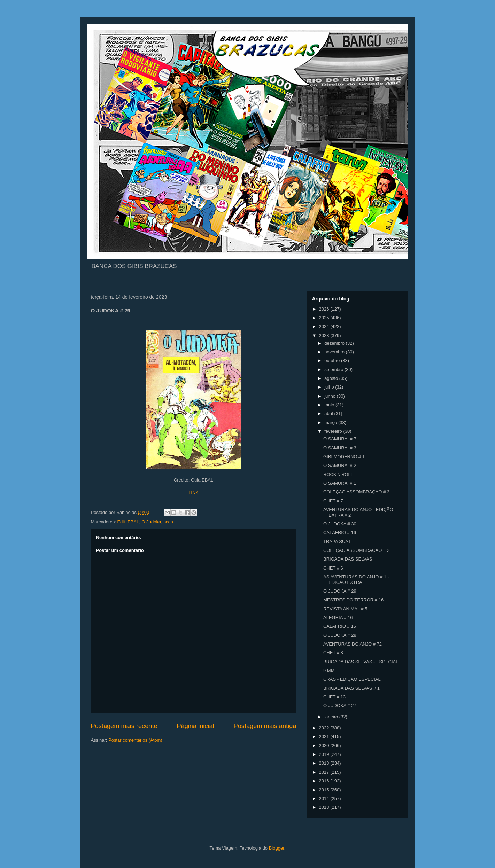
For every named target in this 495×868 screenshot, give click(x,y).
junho (330, 396)
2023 (325, 335)
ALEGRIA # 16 (338, 617)
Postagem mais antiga (265, 726)
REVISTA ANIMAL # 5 (345, 609)
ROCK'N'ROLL (338, 474)
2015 (325, 790)
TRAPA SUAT (337, 542)
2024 (325, 326)
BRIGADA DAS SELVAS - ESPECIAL (361, 662)
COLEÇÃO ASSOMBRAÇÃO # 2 (356, 550)
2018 (325, 763)
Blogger (277, 848)
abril (329, 413)
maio (330, 405)
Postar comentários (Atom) (135, 740)
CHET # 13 (334, 697)
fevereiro (334, 431)
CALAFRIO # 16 (340, 533)
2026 (325, 309)
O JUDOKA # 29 (340, 591)
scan (168, 522)
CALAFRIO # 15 (340, 626)
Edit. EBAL (128, 522)
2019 (325, 754)
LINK (194, 492)
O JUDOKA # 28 (340, 635)
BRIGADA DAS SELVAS (348, 559)
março (331, 423)
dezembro (335, 343)
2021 (325, 737)
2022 (325, 728)
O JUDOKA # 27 (340, 706)
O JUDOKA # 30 (340, 524)
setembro (334, 370)
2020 (325, 746)
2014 (325, 799)
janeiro (332, 717)
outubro (333, 361)
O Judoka (151, 522)
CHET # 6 (333, 568)
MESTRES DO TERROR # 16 (353, 600)
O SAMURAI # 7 (340, 439)
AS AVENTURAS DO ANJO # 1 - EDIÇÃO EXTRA (356, 580)
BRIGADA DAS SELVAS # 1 (351, 688)
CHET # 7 (333, 501)
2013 (325, 807)
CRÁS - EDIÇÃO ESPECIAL (352, 679)
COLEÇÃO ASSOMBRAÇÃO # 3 (356, 492)
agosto (332, 378)
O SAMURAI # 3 (340, 448)
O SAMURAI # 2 (340, 465)
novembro (335, 352)
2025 (325, 318)
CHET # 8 (333, 653)
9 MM (329, 670)
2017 (325, 772)
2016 (325, 781)
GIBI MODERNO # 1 (344, 457)
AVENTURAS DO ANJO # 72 (353, 644)
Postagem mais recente (124, 726)
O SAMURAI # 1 (340, 483)
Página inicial (195, 726)
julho (330, 387)
